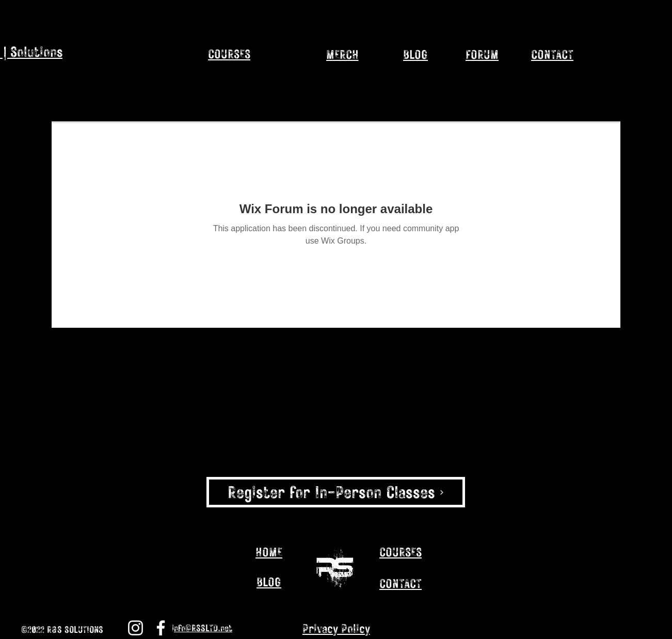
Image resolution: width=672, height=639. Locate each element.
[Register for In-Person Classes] (336, 492)
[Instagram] (561, 630)
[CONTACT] (552, 54)
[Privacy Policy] (336, 628)
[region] (257, 73)
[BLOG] (415, 54)
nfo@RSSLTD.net (203, 628)
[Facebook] (161, 628)
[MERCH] (342, 54)
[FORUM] (482, 54)
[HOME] (269, 552)
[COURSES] (401, 552)
